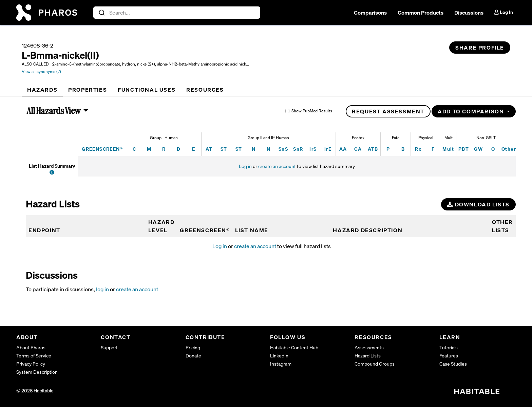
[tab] (42, 90)
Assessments (369, 347)
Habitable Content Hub (294, 347)
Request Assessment (388, 111)
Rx (418, 149)
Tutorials (449, 347)
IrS (313, 149)
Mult (448, 149)
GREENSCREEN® (102, 149)
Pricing (193, 347)
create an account (277, 166)
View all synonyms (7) (41, 71)
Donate (193, 356)
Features (449, 356)
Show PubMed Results (312, 111)
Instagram (281, 364)
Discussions (469, 13)
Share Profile (480, 48)
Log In (504, 12)
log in (102, 289)
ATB (373, 149)
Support (109, 347)
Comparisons (370, 13)
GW (478, 149)
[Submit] (101, 13)
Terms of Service (34, 356)
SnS (283, 149)
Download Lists (478, 204)
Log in (245, 166)
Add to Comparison (472, 111)
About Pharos (31, 347)
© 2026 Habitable (35, 391)
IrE (328, 149)
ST (224, 149)
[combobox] (177, 13)
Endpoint (44, 230)
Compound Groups (375, 364)
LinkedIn (279, 356)
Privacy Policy (31, 364)
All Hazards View (54, 111)
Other (509, 149)
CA (358, 149)
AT (209, 149)
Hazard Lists (368, 356)
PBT (464, 149)
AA (343, 149)
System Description (37, 372)
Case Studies (453, 364)
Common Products (421, 13)
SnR (298, 149)
